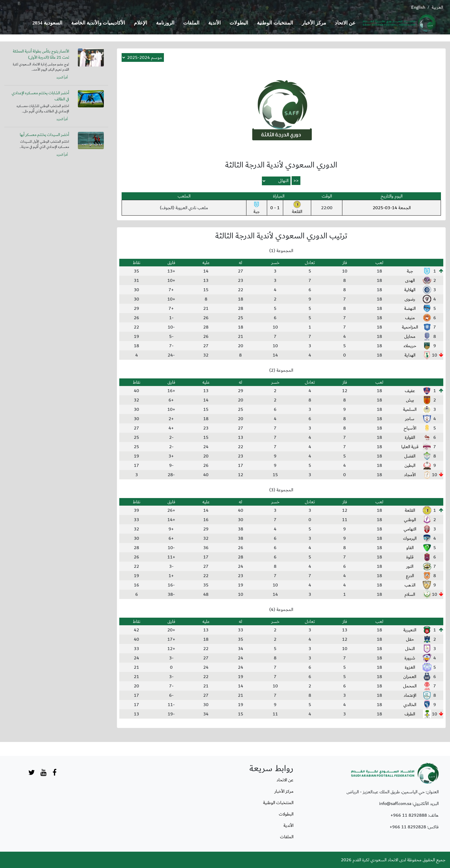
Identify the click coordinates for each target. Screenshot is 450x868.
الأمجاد (410, 475)
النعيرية (410, 630)
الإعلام (141, 23)
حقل (410, 639)
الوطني (410, 520)
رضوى (410, 299)
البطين (410, 465)
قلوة (410, 557)
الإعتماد (410, 695)
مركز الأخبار (314, 23)
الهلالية (410, 290)
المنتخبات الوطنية (275, 23)
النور (410, 566)
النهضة (410, 308)
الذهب (410, 585)
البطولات (239, 23)
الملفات (191, 23)
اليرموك (410, 538)
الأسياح (410, 428)
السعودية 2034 (47, 23)
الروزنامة (165, 23)
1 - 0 (275, 208)
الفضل (410, 456)
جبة (256, 208)
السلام (410, 594)
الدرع (410, 576)
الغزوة (410, 667)
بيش (410, 400)
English (418, 7)
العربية (437, 7)
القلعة (297, 208)
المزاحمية (410, 327)
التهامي (410, 529)
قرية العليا (410, 447)
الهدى (410, 280)
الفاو (410, 548)
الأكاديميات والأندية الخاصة (98, 23)
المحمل (410, 686)
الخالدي (410, 705)
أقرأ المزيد (62, 78)
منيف (410, 318)
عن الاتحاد (345, 23)
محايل (410, 336)
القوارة (410, 437)
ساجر (410, 419)
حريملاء (410, 346)
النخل (410, 649)
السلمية (410, 409)
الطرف (410, 714)
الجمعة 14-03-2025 (392, 208)
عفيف (410, 391)
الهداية (410, 355)
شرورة (410, 658)
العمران (410, 677)
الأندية (215, 23)
